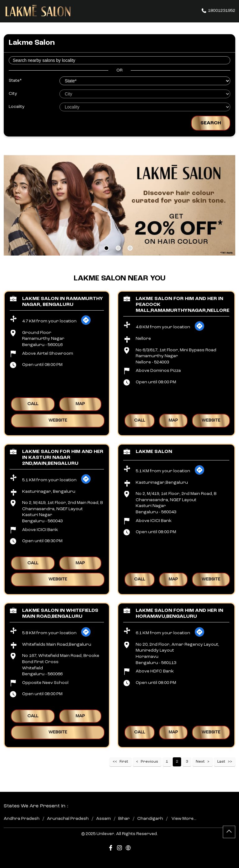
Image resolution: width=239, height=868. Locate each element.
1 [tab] (106, 248)
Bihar (124, 819)
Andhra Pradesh (22, 819)
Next (200, 762)
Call (33, 404)
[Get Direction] (86, 324)
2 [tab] (118, 248)
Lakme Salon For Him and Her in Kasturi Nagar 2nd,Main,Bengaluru (63, 458)
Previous (149, 762)
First (124, 762)
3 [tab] (130, 248)
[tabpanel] (119, 205)
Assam (103, 819)
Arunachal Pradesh (68, 819)
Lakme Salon (154, 452)
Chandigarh (150, 819)
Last (221, 762)
